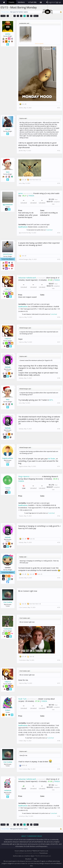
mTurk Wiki (32, 2)
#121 (59, 108)
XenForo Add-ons (18, 856)
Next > (36, 16)
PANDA (31, 196)
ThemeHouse (43, 853)
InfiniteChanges (8, 254)
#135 (59, 607)
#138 (59, 741)
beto (8, 172)
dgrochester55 (8, 205)
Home (4, 2)
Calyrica (8, 289)
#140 (59, 816)
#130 (59, 429)
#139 (59, 769)
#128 (59, 378)
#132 (59, 516)
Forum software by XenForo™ (31, 851)
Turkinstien (8, 629)
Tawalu (8, 488)
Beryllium (28, 859)
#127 (59, 342)
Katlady (8, 367)
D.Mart (8, 710)
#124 (59, 233)
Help (35, 859)
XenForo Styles (30, 856)
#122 (59, 151)
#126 (59, 317)
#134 (59, 578)
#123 (59, 183)
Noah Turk (22, 699)
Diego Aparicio (24, 476)
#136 (59, 660)
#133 (59, 542)
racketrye (8, 790)
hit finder (52, 459)
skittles (8, 34)
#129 (59, 403)
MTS (51, 400)
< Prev (3, 16)
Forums (11, 2)
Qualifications (23, 227)
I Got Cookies (8, 602)
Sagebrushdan (8, 458)
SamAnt (21, 578)
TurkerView (49, 230)
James (21, 193)
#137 (59, 683)
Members (21, 2)
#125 (59, 259)
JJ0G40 (8, 129)
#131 (59, 466)
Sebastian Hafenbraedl (27, 278)
